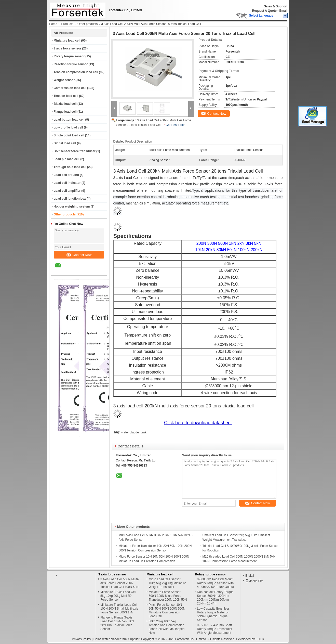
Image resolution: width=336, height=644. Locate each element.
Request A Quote (264, 11)
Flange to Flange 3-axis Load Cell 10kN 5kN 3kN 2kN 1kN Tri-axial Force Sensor (117, 623)
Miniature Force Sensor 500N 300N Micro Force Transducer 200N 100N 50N (168, 596)
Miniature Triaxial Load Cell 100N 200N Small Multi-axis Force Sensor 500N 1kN (119, 609)
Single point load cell (69, 135)
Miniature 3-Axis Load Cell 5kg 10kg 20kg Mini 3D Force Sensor (118, 596)
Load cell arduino (66, 175)
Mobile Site (254, 581)
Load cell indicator (67, 183)
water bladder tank (134, 432)
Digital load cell (65, 143)
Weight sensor (64, 80)
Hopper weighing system (72, 207)
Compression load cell (70, 88)
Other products (88, 24)
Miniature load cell (67, 41)
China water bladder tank (110, 639)
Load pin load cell (67, 159)
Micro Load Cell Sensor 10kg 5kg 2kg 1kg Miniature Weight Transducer (167, 583)
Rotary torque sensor (69, 56)
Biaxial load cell (65, 104)
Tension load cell (66, 96)
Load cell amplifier (67, 191)
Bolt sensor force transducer (75, 151)
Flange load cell (65, 112)
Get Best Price (175, 125)
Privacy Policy (81, 639)
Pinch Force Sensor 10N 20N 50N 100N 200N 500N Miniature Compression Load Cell (167, 610)
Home (53, 24)
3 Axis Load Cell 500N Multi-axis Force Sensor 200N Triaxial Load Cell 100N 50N (120, 583)
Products (67, 24)
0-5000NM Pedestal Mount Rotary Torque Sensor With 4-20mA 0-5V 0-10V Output (215, 583)
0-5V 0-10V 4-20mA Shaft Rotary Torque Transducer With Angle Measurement (215, 629)
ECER (260, 639)
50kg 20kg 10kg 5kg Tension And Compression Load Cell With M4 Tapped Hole (167, 627)
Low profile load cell (68, 127)
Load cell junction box (70, 199)
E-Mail (250, 576)
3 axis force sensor (68, 48)
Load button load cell (69, 120)
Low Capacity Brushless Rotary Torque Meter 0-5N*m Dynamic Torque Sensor (213, 614)
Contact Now (79, 255)
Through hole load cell (70, 167)
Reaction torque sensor (71, 64)
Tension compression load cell (76, 72)
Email (283, 11)
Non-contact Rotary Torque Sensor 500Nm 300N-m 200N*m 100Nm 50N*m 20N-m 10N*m (215, 598)
